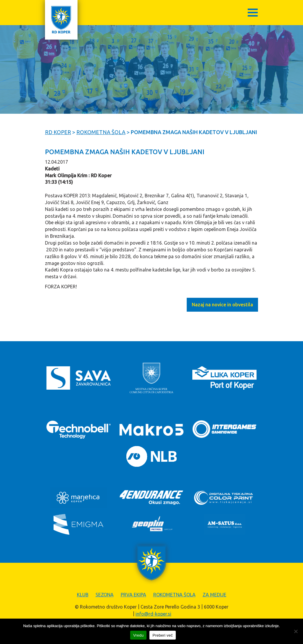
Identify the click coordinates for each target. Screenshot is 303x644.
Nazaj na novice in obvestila (222, 305)
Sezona (105, 595)
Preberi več (163, 635)
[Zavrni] (296, 631)
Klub (83, 595)
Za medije (215, 595)
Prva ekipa (133, 595)
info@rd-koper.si (153, 614)
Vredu (138, 635)
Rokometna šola (174, 595)
